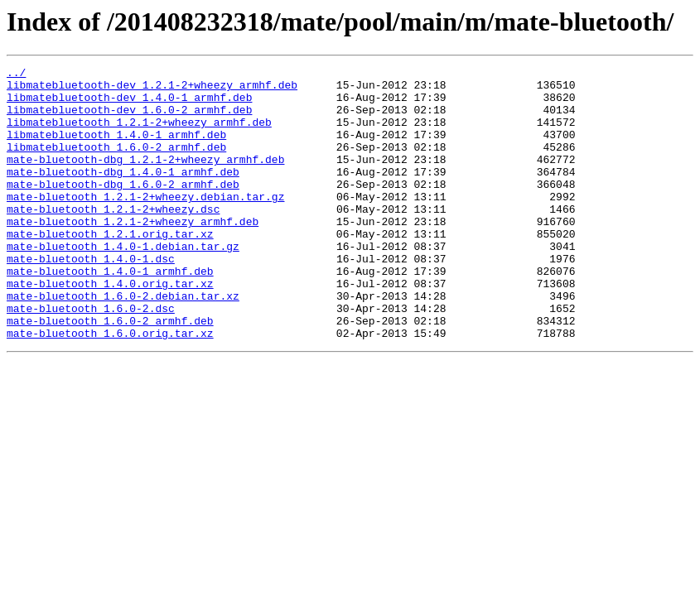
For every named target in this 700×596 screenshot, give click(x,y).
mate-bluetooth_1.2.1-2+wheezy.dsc (113, 238)
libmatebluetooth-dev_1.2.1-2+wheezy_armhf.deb (152, 89)
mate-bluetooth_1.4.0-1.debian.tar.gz (123, 283)
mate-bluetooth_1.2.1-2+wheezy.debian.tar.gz (145, 223)
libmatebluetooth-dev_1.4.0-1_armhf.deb (129, 104)
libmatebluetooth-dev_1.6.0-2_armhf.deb (129, 119)
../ (16, 74)
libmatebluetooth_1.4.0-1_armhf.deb (116, 149)
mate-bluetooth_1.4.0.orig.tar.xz (110, 328)
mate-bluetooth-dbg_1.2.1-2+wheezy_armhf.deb (145, 179)
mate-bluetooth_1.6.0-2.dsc (91, 358)
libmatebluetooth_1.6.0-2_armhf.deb (116, 164)
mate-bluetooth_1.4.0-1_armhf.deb (110, 313)
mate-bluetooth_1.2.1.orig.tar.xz (110, 268)
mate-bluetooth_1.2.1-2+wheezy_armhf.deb (133, 253)
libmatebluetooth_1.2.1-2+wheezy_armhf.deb (139, 134)
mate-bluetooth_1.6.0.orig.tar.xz (110, 387)
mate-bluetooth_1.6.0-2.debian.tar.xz (123, 343)
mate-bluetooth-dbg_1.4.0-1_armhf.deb (123, 194)
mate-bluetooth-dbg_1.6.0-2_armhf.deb (123, 209)
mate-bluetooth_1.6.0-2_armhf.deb (110, 372)
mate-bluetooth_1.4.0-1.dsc (91, 298)
